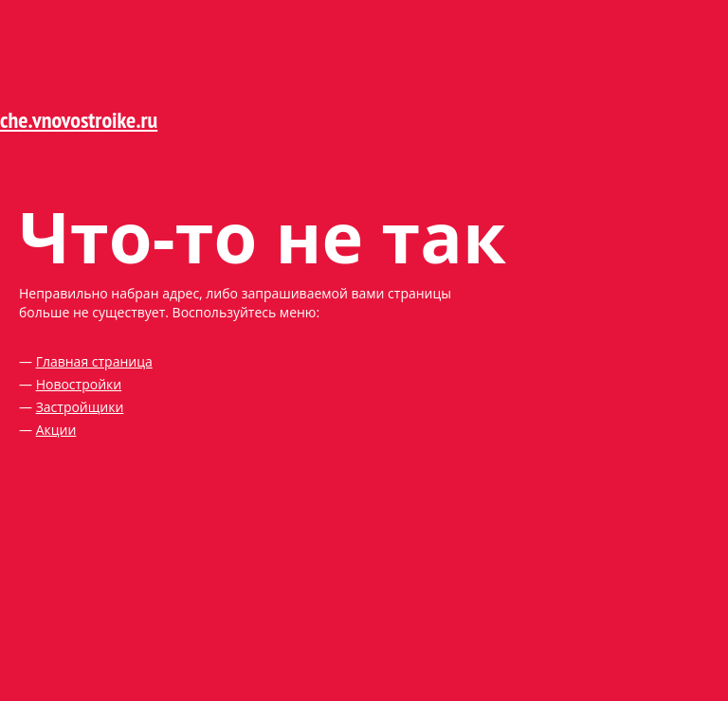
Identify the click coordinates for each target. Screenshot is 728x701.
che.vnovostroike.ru (79, 120)
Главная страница (94, 361)
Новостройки (79, 384)
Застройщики (80, 407)
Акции (56, 430)
